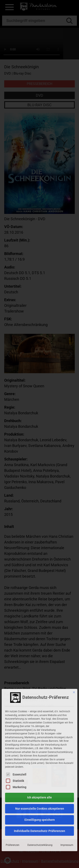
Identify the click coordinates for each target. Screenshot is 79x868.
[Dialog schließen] (74, 645)
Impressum (67, 798)
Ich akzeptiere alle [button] (39, 750)
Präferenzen (13, 798)
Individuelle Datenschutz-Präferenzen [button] (39, 783)
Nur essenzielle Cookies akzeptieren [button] (40, 761)
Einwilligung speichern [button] (40, 772)
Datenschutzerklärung (40, 798)
